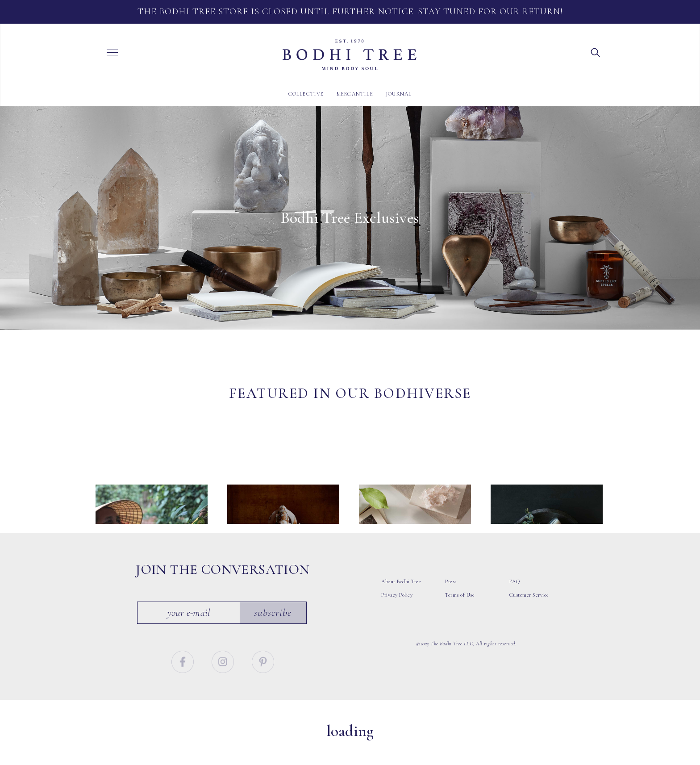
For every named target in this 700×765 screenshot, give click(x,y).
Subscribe (273, 637)
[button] (596, 52)
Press (451, 606)
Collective (306, 94)
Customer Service (529, 619)
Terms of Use (460, 619)
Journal (399, 94)
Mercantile (355, 94)
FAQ (515, 606)
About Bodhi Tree (401, 606)
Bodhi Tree (350, 55)
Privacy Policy (397, 619)
